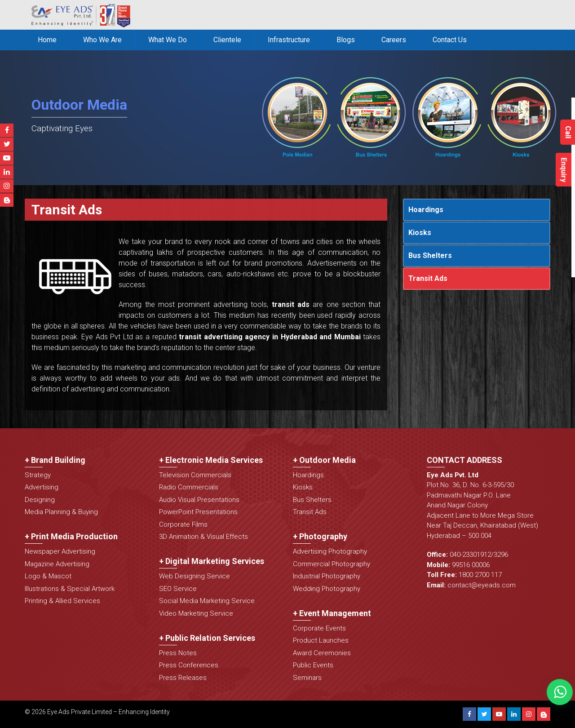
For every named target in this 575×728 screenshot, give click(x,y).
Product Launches (321, 640)
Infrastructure (289, 40)
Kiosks (420, 233)
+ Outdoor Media (324, 460)
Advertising (42, 487)
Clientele (227, 40)
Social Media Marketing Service (207, 601)
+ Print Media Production (71, 536)
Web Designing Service (195, 576)
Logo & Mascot (48, 576)
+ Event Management (332, 613)
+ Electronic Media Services (211, 460)
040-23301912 (470, 555)
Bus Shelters (430, 255)
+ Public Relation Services (207, 638)
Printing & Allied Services (62, 601)
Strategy (38, 475)
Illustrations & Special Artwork (70, 589)
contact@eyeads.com (482, 585)
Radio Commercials (189, 487)
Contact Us (450, 40)
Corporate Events (319, 628)
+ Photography (320, 536)
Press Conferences (189, 665)
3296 (501, 555)
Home (47, 40)
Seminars (307, 678)
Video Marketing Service (196, 613)
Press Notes (178, 653)
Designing (40, 500)
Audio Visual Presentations (199, 500)
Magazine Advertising (57, 564)
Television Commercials (195, 475)
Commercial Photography (332, 564)
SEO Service (178, 589)
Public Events (313, 665)
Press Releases (183, 678)
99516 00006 (471, 565)
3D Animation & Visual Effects (203, 537)
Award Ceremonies (322, 653)
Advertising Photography (330, 551)
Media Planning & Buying (61, 512)
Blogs (346, 40)
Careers (394, 40)
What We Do (168, 40)
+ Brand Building (55, 460)
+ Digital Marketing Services (212, 561)
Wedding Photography (327, 589)
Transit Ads (428, 278)
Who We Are (102, 40)
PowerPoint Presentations (198, 512)
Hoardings (426, 210)
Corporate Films (183, 524)
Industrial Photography (327, 576)
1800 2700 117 (480, 575)
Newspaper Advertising (60, 551)
